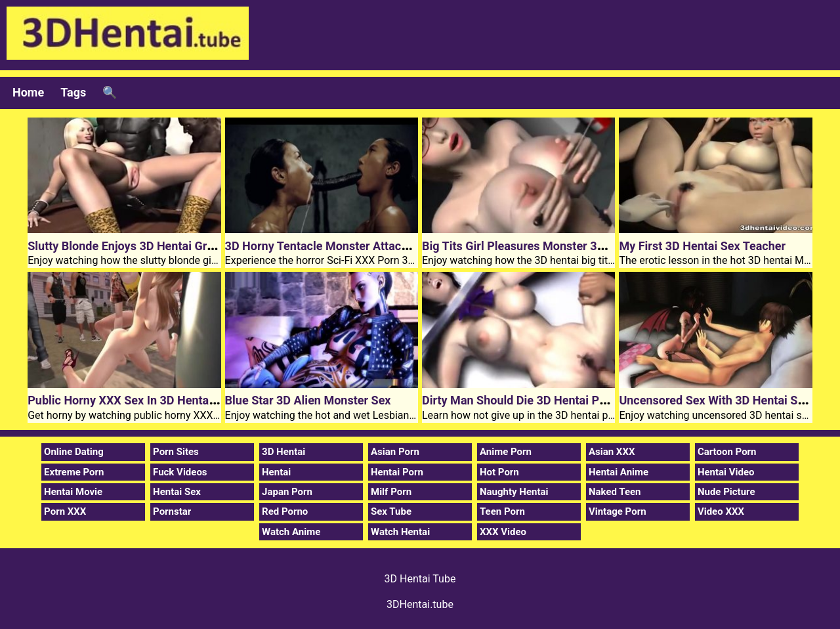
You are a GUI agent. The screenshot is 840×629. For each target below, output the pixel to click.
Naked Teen (615, 492)
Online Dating (74, 452)
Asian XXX (612, 452)
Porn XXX (65, 511)
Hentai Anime (619, 472)
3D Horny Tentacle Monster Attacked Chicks (342, 246)
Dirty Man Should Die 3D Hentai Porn (519, 400)
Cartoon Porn (727, 452)
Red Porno (285, 511)
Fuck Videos (180, 472)
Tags (73, 92)
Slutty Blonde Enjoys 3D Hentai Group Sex (138, 246)
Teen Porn (502, 511)
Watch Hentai (400, 532)
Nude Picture (726, 492)
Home (28, 92)
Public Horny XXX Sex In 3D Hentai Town (135, 400)
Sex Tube (391, 511)
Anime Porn (506, 452)
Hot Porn (499, 472)
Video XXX (721, 511)
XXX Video (503, 532)
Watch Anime (291, 532)
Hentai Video (726, 472)
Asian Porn (395, 452)
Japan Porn (287, 492)
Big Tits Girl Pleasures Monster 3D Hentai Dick (545, 246)
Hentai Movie (73, 492)
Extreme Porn (74, 472)
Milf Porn (391, 492)
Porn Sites (176, 452)
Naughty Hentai (514, 492)
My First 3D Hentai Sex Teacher (702, 246)
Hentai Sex (177, 492)
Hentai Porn (397, 472)
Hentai (276, 472)
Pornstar (172, 511)
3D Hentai (283, 452)
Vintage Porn (618, 511)
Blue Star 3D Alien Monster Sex (308, 400)
